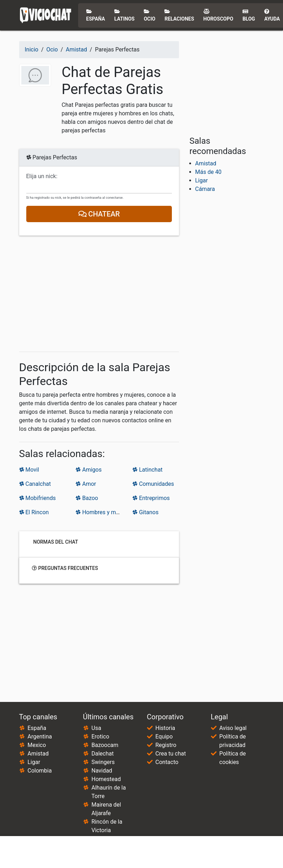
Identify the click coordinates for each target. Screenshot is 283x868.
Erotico (100, 737)
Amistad (206, 163)
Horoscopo (218, 15)
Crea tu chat (171, 754)
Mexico (37, 745)
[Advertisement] (99, 294)
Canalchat (35, 484)
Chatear (99, 214)
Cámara (205, 189)
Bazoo (87, 498)
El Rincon (34, 512)
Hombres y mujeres (103, 512)
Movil (29, 470)
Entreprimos (151, 498)
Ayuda (272, 15)
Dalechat (103, 754)
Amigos (89, 470)
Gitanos (145, 512)
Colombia (40, 771)
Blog (249, 15)
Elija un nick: (42, 176)
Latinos (124, 15)
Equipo (164, 737)
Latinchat (147, 470)
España (96, 15)
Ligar (202, 180)
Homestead (106, 779)
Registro (166, 745)
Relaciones (179, 15)
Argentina (40, 737)
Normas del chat (55, 542)
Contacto (167, 762)
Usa (96, 728)
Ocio (150, 15)
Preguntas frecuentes (65, 568)
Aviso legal (233, 728)
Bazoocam (105, 745)
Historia (165, 728)
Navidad (102, 771)
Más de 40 (208, 172)
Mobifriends (37, 498)
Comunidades (153, 484)
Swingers (103, 762)
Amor (86, 484)
